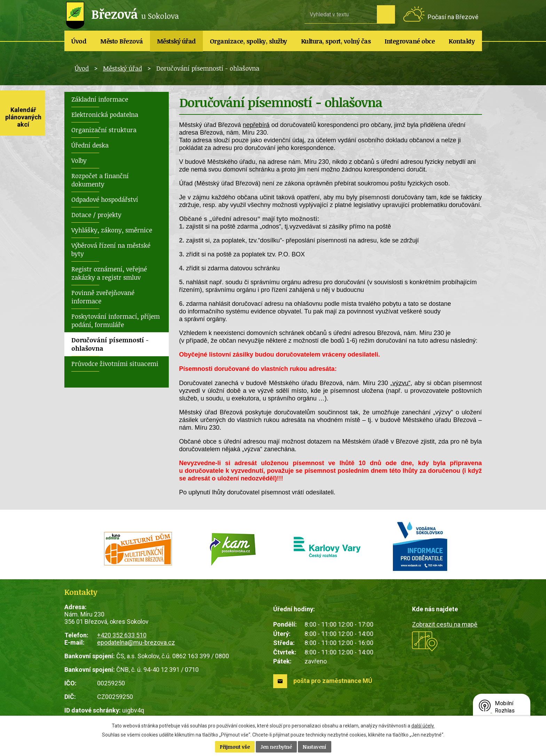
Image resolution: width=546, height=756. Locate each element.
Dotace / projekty (96, 215)
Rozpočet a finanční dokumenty (100, 180)
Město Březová (122, 41)
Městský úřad (176, 41)
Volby (79, 160)
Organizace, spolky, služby (248, 41)
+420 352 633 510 (122, 635)
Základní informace (100, 99)
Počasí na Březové (453, 17)
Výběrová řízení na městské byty (111, 249)
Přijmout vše (235, 747)
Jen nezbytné (276, 747)
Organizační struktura (104, 130)
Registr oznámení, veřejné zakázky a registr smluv (109, 273)
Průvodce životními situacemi (115, 364)
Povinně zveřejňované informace (103, 297)
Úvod (79, 41)
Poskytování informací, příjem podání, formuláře (116, 320)
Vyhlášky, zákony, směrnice (112, 230)
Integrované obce (410, 41)
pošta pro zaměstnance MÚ (333, 681)
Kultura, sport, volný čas (336, 41)
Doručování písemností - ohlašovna (110, 344)
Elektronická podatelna (105, 114)
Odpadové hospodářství (105, 199)
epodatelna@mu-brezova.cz (136, 642)
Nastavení (315, 747)
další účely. (423, 726)
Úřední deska (90, 145)
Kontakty (462, 41)
